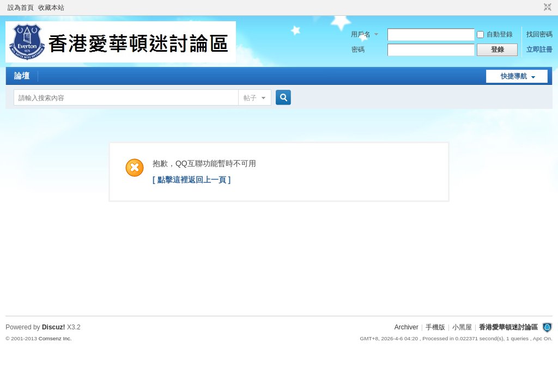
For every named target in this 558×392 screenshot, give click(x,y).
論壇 (22, 76)
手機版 (435, 327)
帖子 (250, 98)
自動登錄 (495, 34)
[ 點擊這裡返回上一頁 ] (192, 180)
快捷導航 (514, 76)
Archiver (407, 327)
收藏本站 (51, 8)
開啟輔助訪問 (537, 8)
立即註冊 (539, 50)
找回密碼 (539, 34)
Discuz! (54, 327)
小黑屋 (462, 327)
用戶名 (361, 34)
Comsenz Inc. (55, 338)
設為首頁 (21, 8)
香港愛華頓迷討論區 (508, 327)
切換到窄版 (546, 8)
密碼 (358, 50)
